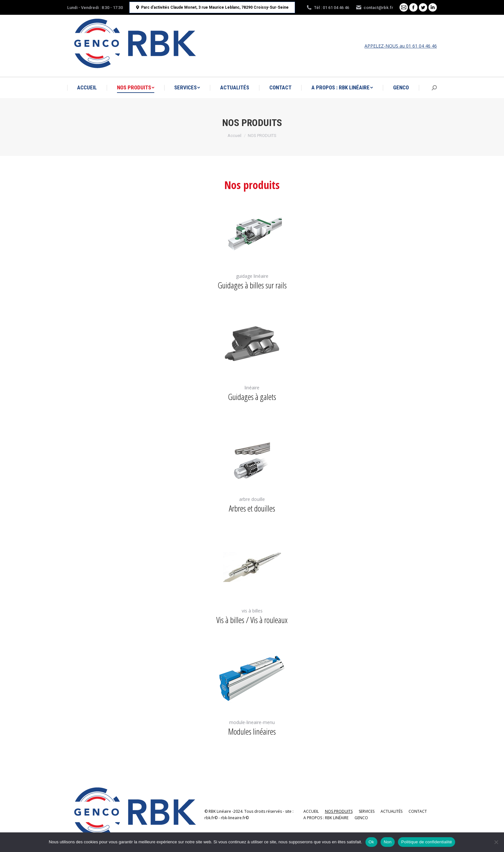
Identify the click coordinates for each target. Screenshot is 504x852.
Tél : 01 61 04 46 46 (328, 7)
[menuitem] (87, 88)
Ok (371, 842)
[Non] (496, 842)
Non (388, 842)
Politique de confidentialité (427, 842)
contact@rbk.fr (374, 7)
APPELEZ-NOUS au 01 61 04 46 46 (401, 46)
